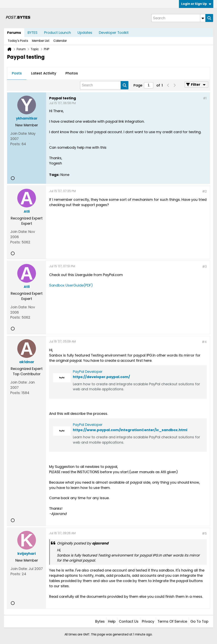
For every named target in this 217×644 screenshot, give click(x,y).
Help (112, 621)
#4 (204, 342)
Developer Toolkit (114, 33)
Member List (41, 41)
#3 (204, 267)
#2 (204, 191)
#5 (204, 533)
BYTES (33, 33)
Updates (85, 33)
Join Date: (19, 133)
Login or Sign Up (196, 4)
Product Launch (58, 33)
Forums (14, 33)
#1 (205, 98)
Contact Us (129, 621)
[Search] (178, 18)
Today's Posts (18, 41)
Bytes (100, 621)
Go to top (199, 621)
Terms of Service (172, 621)
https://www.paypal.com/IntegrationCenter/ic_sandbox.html (130, 430)
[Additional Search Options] (203, 18)
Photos (72, 73)
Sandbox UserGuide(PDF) (71, 285)
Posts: (15, 144)
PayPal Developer (88, 372)
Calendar (60, 41)
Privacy (148, 621)
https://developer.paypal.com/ (101, 377)
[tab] (17, 73)
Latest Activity (44, 73)
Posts (17, 73)
